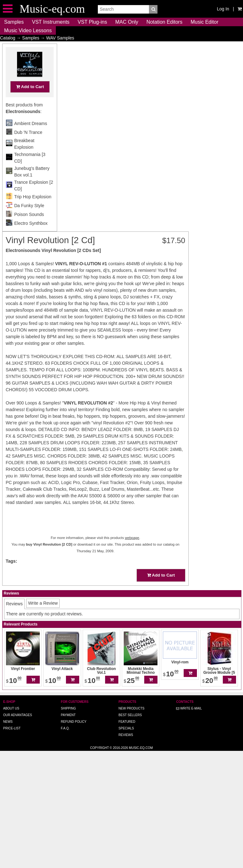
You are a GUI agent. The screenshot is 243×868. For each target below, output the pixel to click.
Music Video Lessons (28, 30)
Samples (14, 22)
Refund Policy (74, 722)
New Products (132, 708)
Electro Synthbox (31, 236)
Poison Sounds (29, 227)
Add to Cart (30, 99)
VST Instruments (51, 22)
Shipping (68, 708)
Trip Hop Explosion (33, 209)
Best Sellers (130, 715)
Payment (68, 715)
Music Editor (204, 22)
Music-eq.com (141, 748)
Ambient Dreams (31, 136)
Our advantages (18, 715)
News (8, 722)
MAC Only (127, 22)
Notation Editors (164, 22)
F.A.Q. (65, 728)
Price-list (12, 728)
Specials (126, 728)
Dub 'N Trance (28, 145)
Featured (127, 722)
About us (11, 708)
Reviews (126, 735)
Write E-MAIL (189, 708)
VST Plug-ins (92, 22)
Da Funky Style (29, 218)
